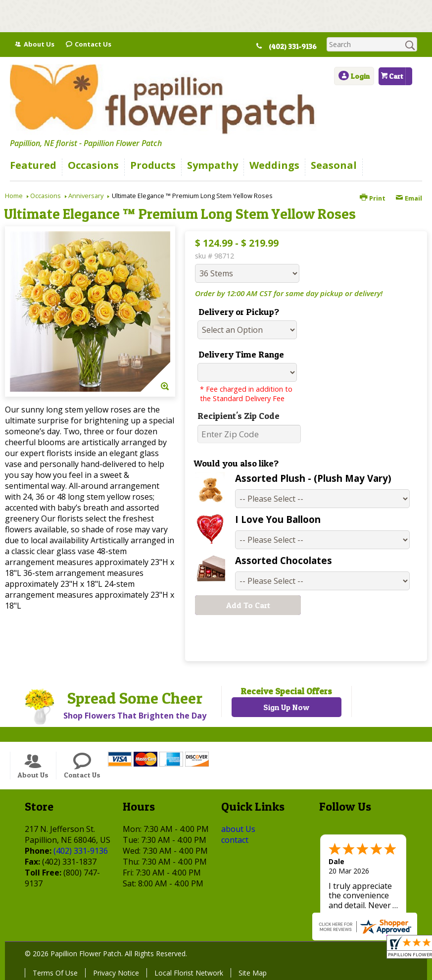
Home (14, 196)
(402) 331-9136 (298, 47)
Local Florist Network (189, 973)
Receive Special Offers (286, 691)
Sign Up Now (286, 707)
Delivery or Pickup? (239, 312)
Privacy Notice (116, 973)
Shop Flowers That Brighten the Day (135, 716)
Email (409, 198)
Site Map (253, 973)
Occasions (46, 196)
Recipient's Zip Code (239, 416)
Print (373, 198)
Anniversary (86, 196)
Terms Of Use (55, 973)
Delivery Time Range (241, 354)
